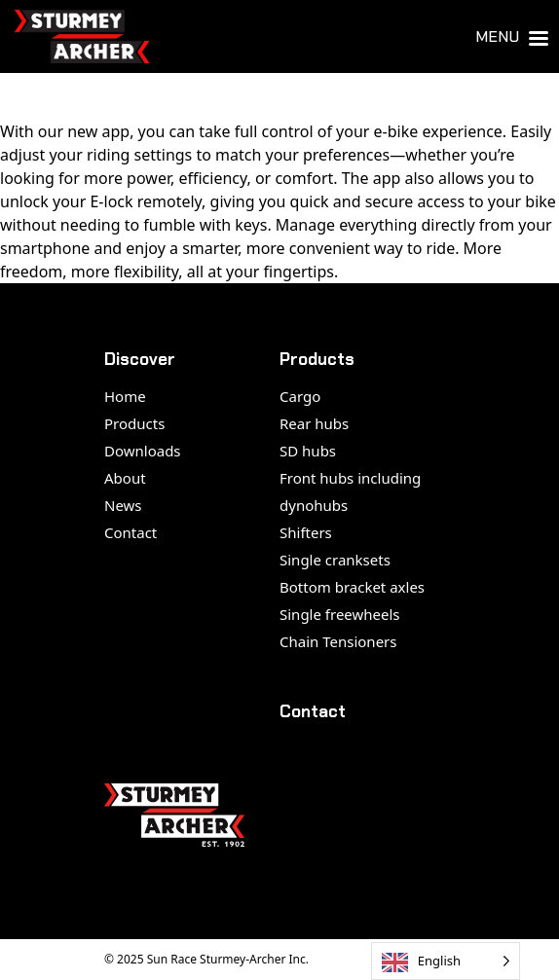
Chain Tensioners (338, 641)
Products (134, 423)
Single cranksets (335, 560)
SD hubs (308, 451)
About (125, 478)
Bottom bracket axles (352, 587)
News (123, 505)
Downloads (143, 451)
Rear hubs (314, 423)
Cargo (300, 396)
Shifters (306, 532)
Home (125, 396)
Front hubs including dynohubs (350, 491)
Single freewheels (340, 614)
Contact (130, 532)
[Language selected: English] (446, 961)
